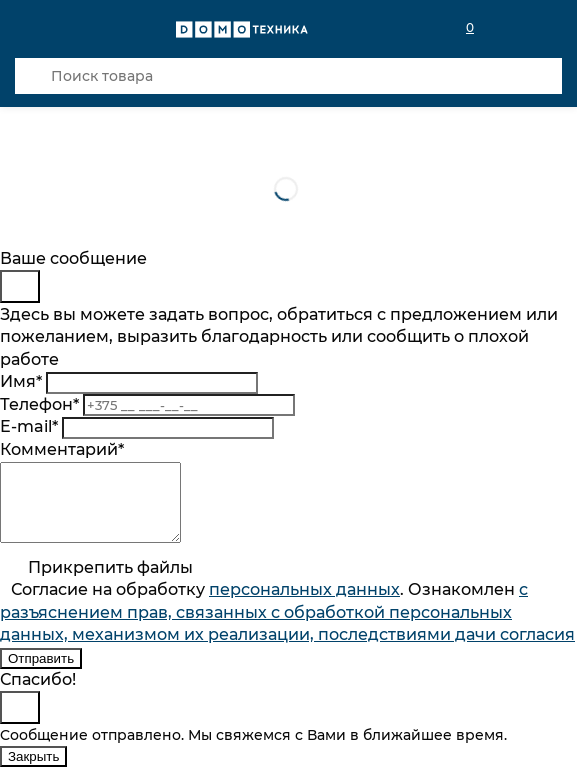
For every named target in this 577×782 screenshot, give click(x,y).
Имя (21, 381)
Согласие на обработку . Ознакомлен (287, 627)
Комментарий (62, 449)
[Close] (20, 286)
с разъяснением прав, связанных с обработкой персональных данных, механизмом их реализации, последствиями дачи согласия (287, 627)
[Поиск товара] (288, 76)
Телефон (39, 404)
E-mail (29, 426)
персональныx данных (304, 604)
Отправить (41, 673)
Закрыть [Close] (33, 771)
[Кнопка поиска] (33, 76)
